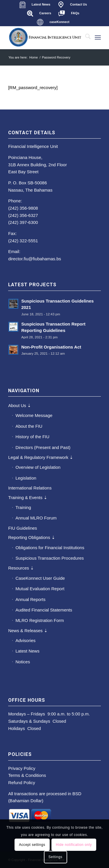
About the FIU (29, 426)
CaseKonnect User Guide (40, 578)
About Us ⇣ (20, 405)
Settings (55, 857)
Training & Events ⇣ (28, 497)
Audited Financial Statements (44, 610)
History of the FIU (32, 437)
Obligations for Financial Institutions (50, 548)
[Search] (85, 38)
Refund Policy (22, 783)
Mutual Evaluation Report (40, 589)
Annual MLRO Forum (36, 518)
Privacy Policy (22, 768)
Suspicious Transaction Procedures (50, 558)
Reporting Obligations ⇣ (32, 537)
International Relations (30, 488)
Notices (23, 662)
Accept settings (32, 845)
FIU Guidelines (23, 528)
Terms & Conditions (27, 775)
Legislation (26, 478)
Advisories (25, 640)
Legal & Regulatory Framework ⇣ (41, 457)
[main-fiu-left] (45, 38)
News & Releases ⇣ (28, 631)
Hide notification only (74, 845)
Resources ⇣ (21, 568)
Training (23, 507)
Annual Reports (30, 599)
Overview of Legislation (38, 467)
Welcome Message (34, 415)
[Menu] (98, 38)
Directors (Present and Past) (43, 447)
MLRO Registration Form (40, 620)
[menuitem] (35, 5)
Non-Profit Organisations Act (51, 347)
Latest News (27, 651)
